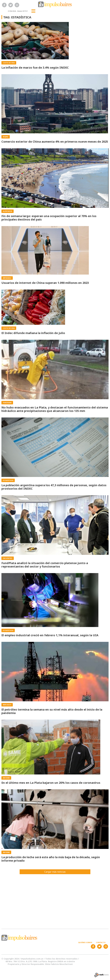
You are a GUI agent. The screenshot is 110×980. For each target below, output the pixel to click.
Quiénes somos (85, 942)
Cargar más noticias (55, 872)
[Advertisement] (55, 900)
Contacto (101, 942)
